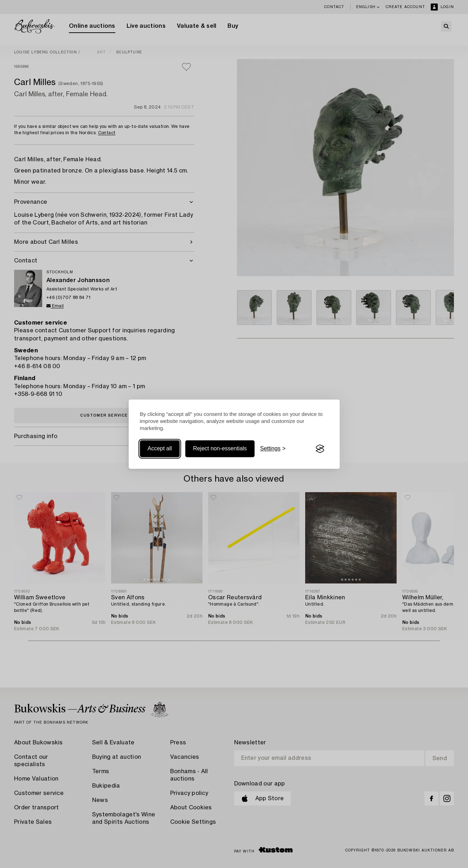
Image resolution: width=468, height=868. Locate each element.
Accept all (160, 449)
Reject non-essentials (220, 449)
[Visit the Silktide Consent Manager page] (320, 449)
